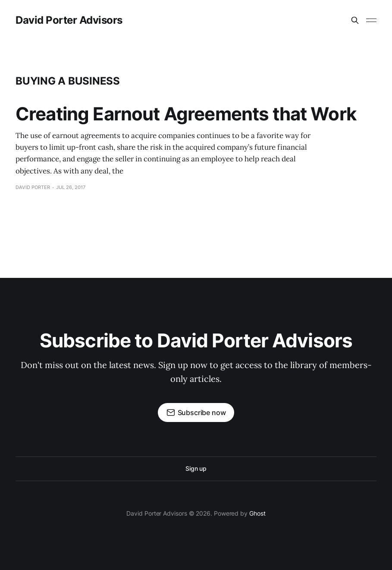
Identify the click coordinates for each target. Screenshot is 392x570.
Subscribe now (196, 413)
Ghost (257, 513)
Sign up (196, 468)
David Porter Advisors (69, 20)
